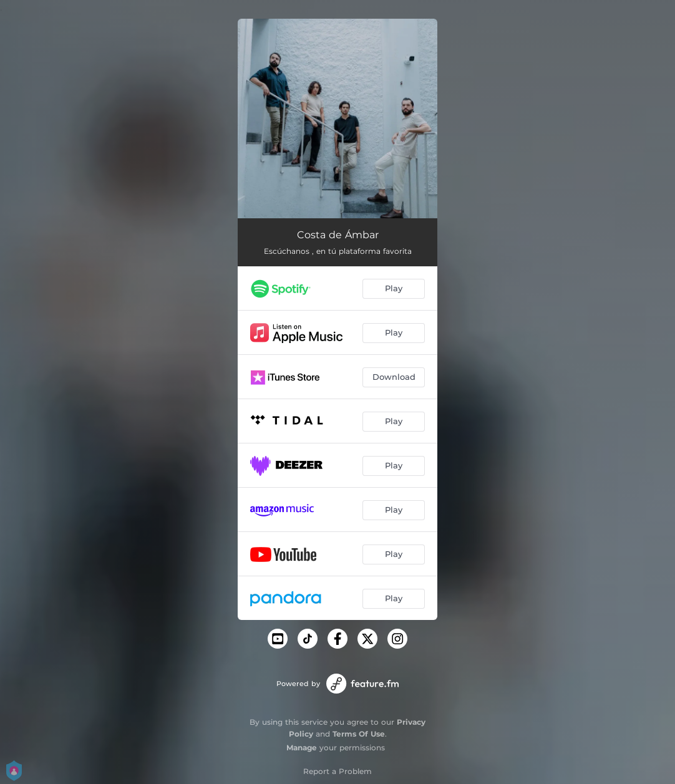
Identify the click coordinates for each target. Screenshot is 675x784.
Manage (302, 748)
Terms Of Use (359, 734)
